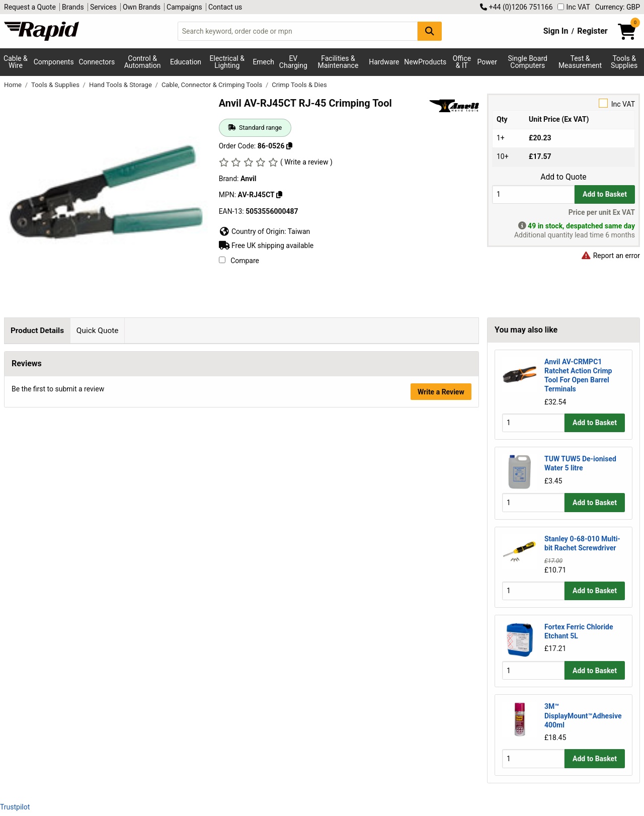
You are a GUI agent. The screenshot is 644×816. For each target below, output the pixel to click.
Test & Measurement (580, 62)
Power (487, 62)
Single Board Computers (528, 62)
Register (592, 31)
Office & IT (462, 62)
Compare (239, 261)
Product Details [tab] (37, 331)
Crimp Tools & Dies (299, 85)
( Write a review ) (306, 162)
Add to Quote (563, 177)
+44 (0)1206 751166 (516, 7)
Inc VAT (574, 7)
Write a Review (441, 579)
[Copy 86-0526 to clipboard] (289, 146)
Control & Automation (143, 62)
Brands (73, 7)
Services (103, 7)
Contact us (225, 7)
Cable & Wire (16, 62)
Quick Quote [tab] (98, 331)
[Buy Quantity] (533, 194)
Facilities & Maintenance (338, 62)
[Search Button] (430, 31)
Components (54, 62)
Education (186, 62)
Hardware (384, 62)
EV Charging (293, 62)
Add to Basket (605, 194)
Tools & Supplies (56, 85)
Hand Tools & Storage (121, 85)
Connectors (97, 62)
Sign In (556, 31)
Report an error (610, 256)
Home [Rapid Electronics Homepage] (14, 85)
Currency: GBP (618, 7)
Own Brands (142, 7)
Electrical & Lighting (227, 62)
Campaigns (184, 7)
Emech (263, 62)
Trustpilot (15, 807)
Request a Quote (30, 7)
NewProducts (425, 62)
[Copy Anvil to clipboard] (279, 195)
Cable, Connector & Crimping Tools (213, 85)
